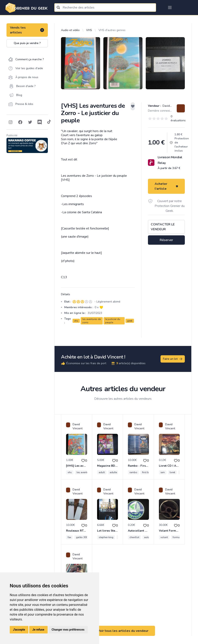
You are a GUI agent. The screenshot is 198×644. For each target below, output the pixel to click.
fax (69, 537)
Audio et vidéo (70, 30)
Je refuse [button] (38, 630)
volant (164, 537)
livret (172, 472)
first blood (148, 472)
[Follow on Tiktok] (49, 122)
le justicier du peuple (113, 321)
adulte (113, 472)
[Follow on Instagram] (11, 122)
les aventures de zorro (92, 321)
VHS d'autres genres (112, 30)
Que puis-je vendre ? (27, 43)
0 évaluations (178, 118)
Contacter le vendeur (163, 227)
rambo (133, 472)
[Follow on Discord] (40, 122)
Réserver (166, 240)
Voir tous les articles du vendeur (123, 631)
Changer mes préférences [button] (68, 630)
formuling (178, 537)
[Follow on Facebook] (20, 122)
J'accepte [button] (19, 630)
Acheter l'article (166, 186)
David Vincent (171, 106)
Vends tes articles (27, 30)
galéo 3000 (82, 537)
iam (163, 472)
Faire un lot (173, 359)
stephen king (106, 537)
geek (130, 321)
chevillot (134, 537)
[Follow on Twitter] (30, 122)
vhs (76, 321)
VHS (89, 30)
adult (102, 472)
